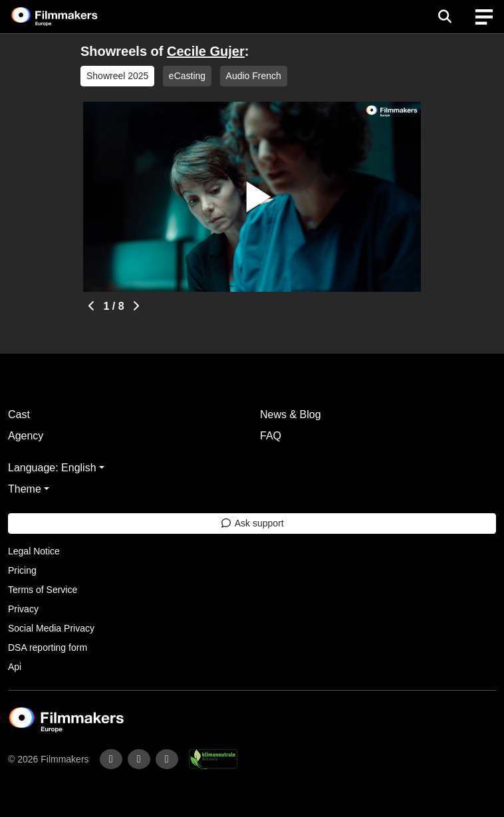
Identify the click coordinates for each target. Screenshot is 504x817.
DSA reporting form (48, 647)
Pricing (22, 570)
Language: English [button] (52, 468)
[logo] (70, 17)
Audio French (254, 76)
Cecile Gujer (206, 51)
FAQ (271, 436)
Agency (26, 436)
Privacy (23, 609)
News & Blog (291, 414)
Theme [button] (25, 489)
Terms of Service (43, 590)
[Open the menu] (444, 17)
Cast (19, 414)
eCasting (187, 76)
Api (15, 667)
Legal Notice (34, 551)
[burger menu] (484, 17)
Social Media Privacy (51, 628)
